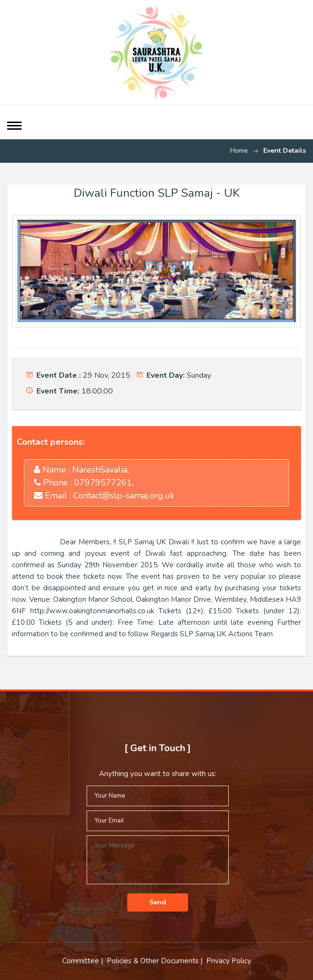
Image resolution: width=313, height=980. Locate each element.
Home (239, 151)
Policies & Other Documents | (156, 961)
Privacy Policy (229, 961)
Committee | (84, 961)
